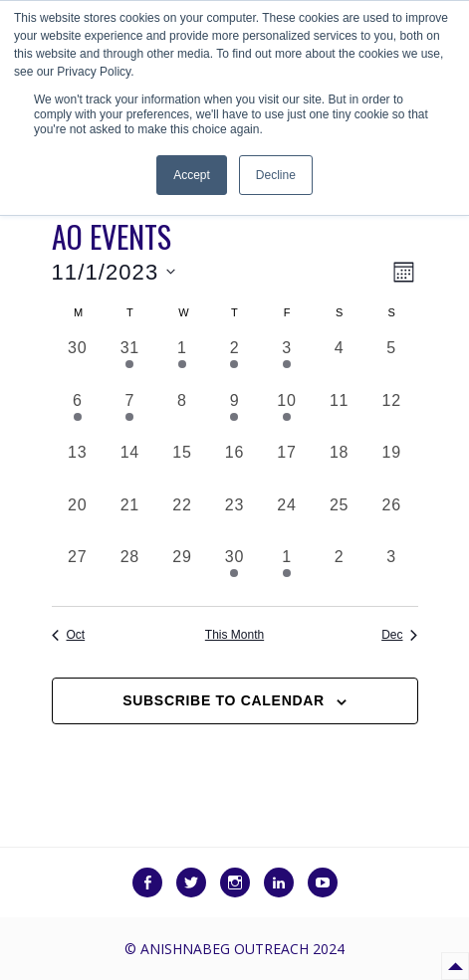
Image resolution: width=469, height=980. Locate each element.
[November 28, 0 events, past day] (130, 572)
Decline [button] (276, 175)
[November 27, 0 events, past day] (78, 572)
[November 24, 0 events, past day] (287, 520)
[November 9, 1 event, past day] (234, 415)
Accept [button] (192, 175)
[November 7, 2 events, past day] (130, 415)
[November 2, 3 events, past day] (234, 363)
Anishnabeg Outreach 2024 (242, 949)
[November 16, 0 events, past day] (234, 467)
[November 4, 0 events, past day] (339, 363)
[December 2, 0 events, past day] (339, 572)
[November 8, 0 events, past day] (183, 415)
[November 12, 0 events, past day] (392, 415)
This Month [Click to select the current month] (234, 635)
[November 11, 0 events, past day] (339, 415)
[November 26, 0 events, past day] (392, 520)
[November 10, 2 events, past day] (287, 415)
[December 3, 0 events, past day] (392, 572)
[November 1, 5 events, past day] (183, 363)
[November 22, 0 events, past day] (183, 520)
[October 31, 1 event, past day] (130, 363)
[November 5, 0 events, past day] (392, 363)
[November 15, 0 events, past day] (183, 467)
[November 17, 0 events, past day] (287, 467)
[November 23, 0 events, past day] (234, 520)
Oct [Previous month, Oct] (69, 635)
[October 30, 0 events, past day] (78, 363)
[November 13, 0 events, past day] (78, 467)
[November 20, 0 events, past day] (78, 520)
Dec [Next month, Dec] (399, 635)
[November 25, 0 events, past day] (339, 520)
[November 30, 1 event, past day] (234, 572)
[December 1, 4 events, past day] (287, 572)
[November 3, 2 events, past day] (287, 363)
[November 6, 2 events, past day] (78, 415)
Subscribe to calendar (224, 700)
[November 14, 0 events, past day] (130, 467)
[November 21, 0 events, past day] (130, 520)
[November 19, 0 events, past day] (392, 467)
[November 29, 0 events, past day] (183, 572)
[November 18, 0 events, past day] (339, 467)
